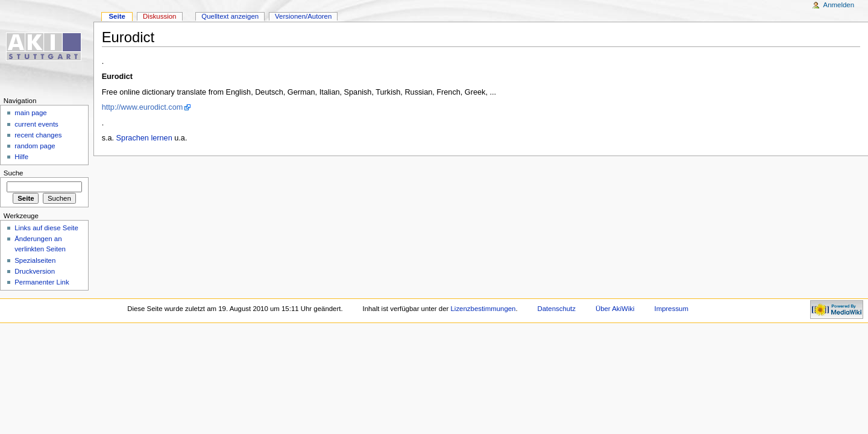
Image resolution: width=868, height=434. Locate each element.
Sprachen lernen (144, 138)
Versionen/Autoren (303, 16)
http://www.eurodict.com (143, 107)
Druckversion (35, 271)
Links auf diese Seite (46, 228)
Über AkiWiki (615, 309)
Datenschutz (557, 309)
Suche (14, 173)
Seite (117, 16)
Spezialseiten (35, 260)
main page (31, 113)
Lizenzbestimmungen (483, 309)
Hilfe (21, 157)
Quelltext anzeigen (230, 16)
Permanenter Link (42, 282)
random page (35, 146)
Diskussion (159, 16)
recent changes (38, 135)
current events (36, 124)
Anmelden (839, 5)
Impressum (672, 309)
